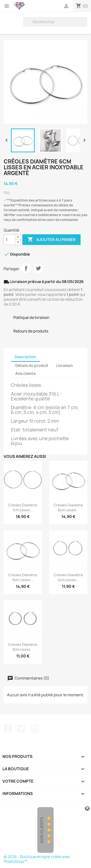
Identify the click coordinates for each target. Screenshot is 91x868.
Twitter (21, 729)
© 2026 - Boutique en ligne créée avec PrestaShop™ (37, 859)
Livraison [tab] (65, 366)
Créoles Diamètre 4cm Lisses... (68, 577)
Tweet (38, 268)
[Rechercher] (55, 22)
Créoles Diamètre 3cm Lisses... (23, 647)
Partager (26, 268)
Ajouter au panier (51, 240)
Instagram (35, 729)
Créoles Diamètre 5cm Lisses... (23, 577)
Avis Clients (42, 830)
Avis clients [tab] (25, 374)
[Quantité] (9, 240)
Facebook (8, 729)
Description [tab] (25, 357)
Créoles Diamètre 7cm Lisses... (23, 507)
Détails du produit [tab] (32, 366)
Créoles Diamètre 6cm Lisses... (68, 507)
